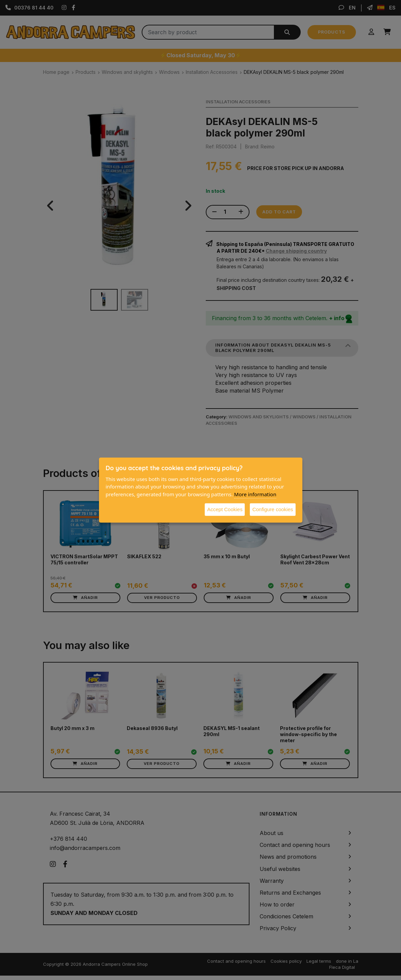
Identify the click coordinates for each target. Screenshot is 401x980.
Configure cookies (273, 509)
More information (255, 494)
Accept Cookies (225, 509)
